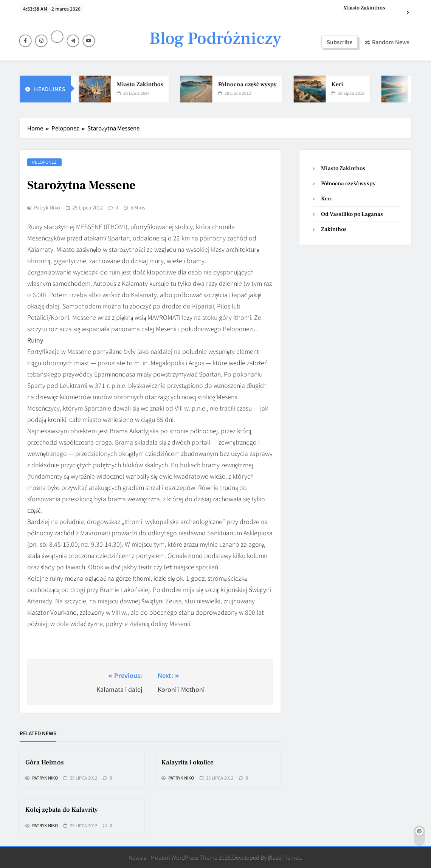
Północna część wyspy (252, 84)
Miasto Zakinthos (364, 8)
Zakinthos (334, 229)
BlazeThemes (284, 857)
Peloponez (44, 162)
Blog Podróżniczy (215, 39)
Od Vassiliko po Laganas (352, 214)
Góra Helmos (45, 763)
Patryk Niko (47, 208)
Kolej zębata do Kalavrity (62, 810)
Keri (342, 84)
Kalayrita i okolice (188, 763)
